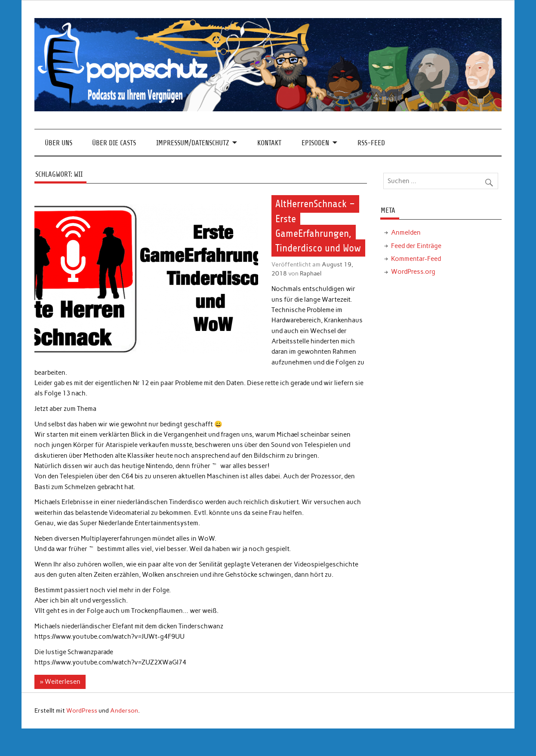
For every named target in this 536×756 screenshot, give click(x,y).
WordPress (82, 710)
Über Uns (59, 143)
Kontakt (269, 143)
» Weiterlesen (60, 682)
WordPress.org (413, 272)
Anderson (124, 710)
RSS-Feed (371, 143)
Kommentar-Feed (416, 259)
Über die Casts (114, 143)
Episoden (315, 143)
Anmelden (406, 233)
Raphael (311, 273)
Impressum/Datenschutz (193, 143)
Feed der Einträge (416, 246)
